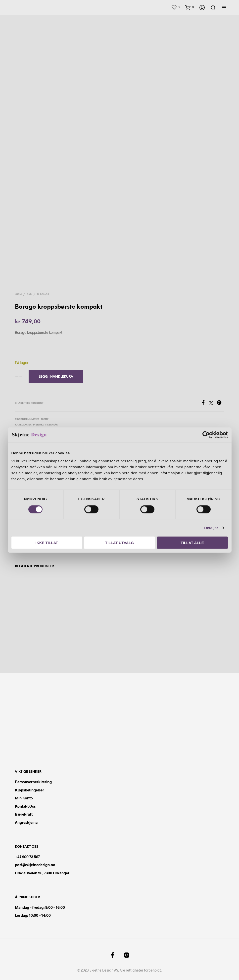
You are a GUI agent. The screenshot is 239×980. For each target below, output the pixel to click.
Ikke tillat (47, 542)
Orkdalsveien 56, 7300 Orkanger (42, 871)
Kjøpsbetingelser (29, 788)
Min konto (24, 796)
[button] (175, 7)
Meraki (38, 423)
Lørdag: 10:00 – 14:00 (33, 914)
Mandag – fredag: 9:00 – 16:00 (40, 906)
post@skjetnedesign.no (35, 863)
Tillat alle (192, 542)
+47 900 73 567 (27, 855)
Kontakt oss (25, 805)
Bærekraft (24, 813)
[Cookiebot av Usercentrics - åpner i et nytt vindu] (206, 435)
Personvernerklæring (33, 780)
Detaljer (211, 528)
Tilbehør (43, 293)
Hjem (18, 293)
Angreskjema (26, 821)
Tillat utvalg (119, 542)
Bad (29, 293)
